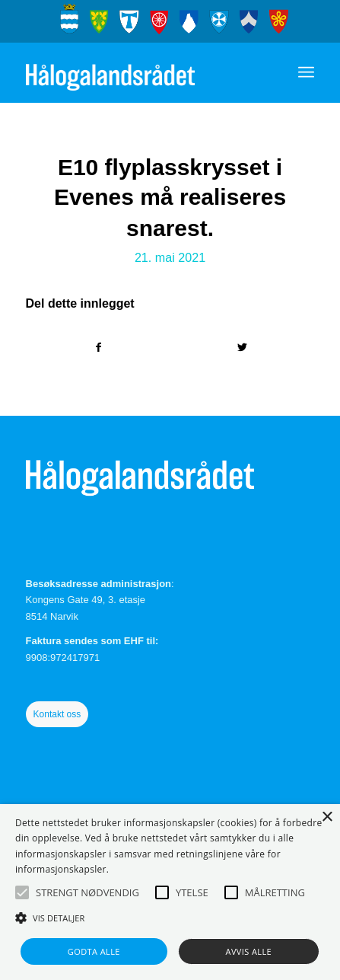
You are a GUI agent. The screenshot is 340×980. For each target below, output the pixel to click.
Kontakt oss (57, 714)
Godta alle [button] (94, 951)
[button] (22, 892)
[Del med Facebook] (99, 348)
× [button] (327, 817)
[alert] (170, 892)
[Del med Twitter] (243, 348)
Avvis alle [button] (249, 951)
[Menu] (306, 72)
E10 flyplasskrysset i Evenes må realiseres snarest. (170, 198)
